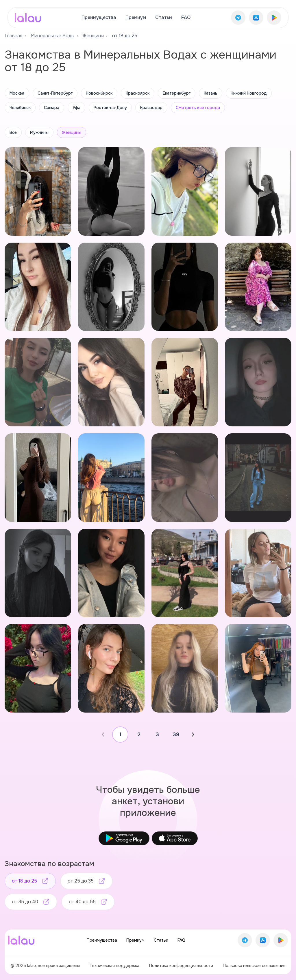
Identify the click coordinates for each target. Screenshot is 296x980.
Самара (52, 108)
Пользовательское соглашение (254, 966)
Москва (17, 93)
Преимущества (99, 17)
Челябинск (20, 108)
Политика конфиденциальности (181, 966)
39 (176, 734)
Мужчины (39, 132)
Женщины (93, 36)
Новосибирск (99, 93)
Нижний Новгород (249, 93)
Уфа (76, 108)
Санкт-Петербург (55, 93)
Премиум (136, 17)
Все (13, 132)
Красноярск (138, 93)
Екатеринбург (177, 93)
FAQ (186, 17)
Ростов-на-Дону (110, 108)
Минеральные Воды (52, 36)
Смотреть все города (198, 108)
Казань (211, 93)
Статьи (164, 17)
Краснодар (151, 108)
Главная (13, 36)
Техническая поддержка (114, 966)
